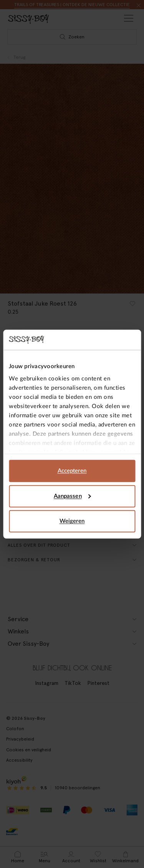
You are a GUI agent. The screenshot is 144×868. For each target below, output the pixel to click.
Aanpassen (72, 496)
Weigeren (72, 521)
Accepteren (72, 471)
